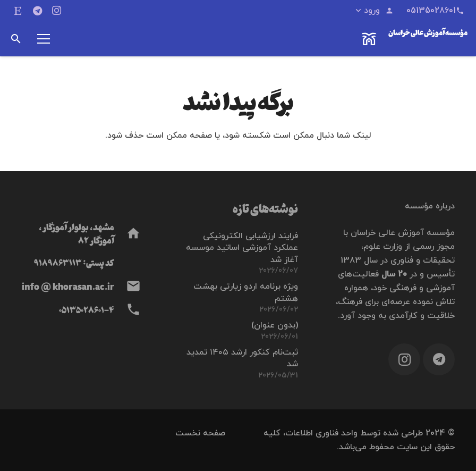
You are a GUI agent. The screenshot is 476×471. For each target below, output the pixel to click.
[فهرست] (44, 39)
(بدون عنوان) (275, 325)
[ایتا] (18, 11)
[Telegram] (37, 11)
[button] (374, 11)
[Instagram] (56, 11)
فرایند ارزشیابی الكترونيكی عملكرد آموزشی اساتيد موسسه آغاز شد (242, 248)
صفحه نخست (200, 433)
